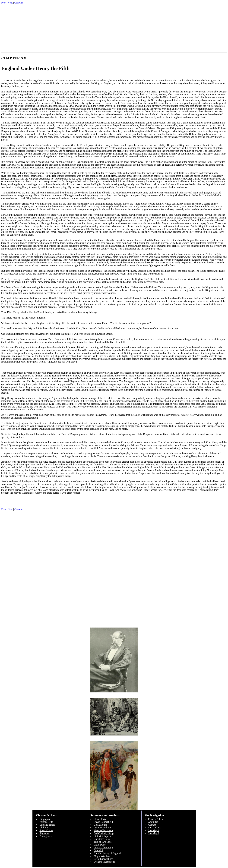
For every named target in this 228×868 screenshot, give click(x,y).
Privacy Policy (156, 819)
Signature (44, 833)
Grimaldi (98, 850)
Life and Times (47, 825)
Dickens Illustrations (104, 862)
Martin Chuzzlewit (103, 830)
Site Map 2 (154, 833)
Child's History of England (107, 853)
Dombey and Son (103, 828)
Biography (45, 819)
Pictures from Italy (103, 847)
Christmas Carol (102, 839)
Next (10, 3)
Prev (4, 3)
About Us (153, 822)
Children (44, 828)
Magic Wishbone (103, 856)
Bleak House (100, 825)
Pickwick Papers (102, 836)
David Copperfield (103, 822)
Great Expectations (104, 859)
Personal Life (46, 822)
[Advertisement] (114, 29)
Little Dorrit (100, 845)
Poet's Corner (46, 830)
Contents (19, 3)
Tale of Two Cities (103, 842)
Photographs (46, 836)
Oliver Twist (100, 819)
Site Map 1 (154, 830)
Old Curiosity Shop (104, 833)
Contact (152, 825)
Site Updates (155, 828)
